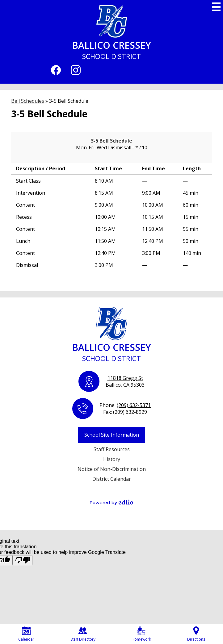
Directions (196, 634)
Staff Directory (83, 634)
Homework (141, 634)
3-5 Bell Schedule (111, 141)
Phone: (125, 405)
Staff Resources (112, 449)
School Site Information (112, 435)
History (112, 459)
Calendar (26, 634)
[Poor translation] (23, 560)
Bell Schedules (28, 101)
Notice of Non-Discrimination (112, 469)
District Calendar (112, 479)
